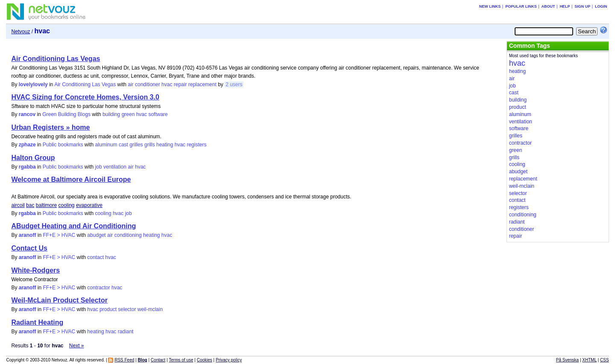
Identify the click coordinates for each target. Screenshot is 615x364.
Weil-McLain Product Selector (59, 300)
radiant (126, 332)
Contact (158, 360)
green (128, 114)
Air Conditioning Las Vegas (56, 59)
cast (123, 145)
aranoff (28, 235)
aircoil (18, 205)
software (158, 114)
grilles (136, 145)
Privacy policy (229, 360)
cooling (67, 205)
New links (490, 6)
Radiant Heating (37, 322)
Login (601, 6)
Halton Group (33, 158)
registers (196, 145)
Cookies (205, 360)
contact (95, 257)
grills (150, 145)
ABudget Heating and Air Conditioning (73, 226)
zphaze (27, 145)
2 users (234, 84)
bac (30, 205)
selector (127, 309)
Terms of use (181, 360)
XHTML (589, 360)
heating (165, 145)
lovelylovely (33, 84)
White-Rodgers (35, 270)
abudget (96, 235)
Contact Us (29, 248)
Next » (77, 346)
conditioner (148, 84)
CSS (605, 360)
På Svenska (567, 360)
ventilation (115, 167)
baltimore (46, 205)
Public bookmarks (63, 145)
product (108, 309)
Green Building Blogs (66, 114)
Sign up (582, 6)
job (99, 167)
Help (565, 6)
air (130, 84)
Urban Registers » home (50, 127)
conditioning (128, 235)
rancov (27, 114)
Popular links (521, 6)
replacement (202, 84)
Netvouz (20, 32)
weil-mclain (150, 309)
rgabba (27, 167)
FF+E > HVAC (59, 235)
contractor (98, 288)
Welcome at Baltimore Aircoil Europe (71, 179)
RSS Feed (124, 360)
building (111, 114)
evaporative (89, 205)
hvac (167, 84)
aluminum (106, 145)
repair (180, 84)
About (548, 6)
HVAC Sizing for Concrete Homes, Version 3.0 (85, 97)
